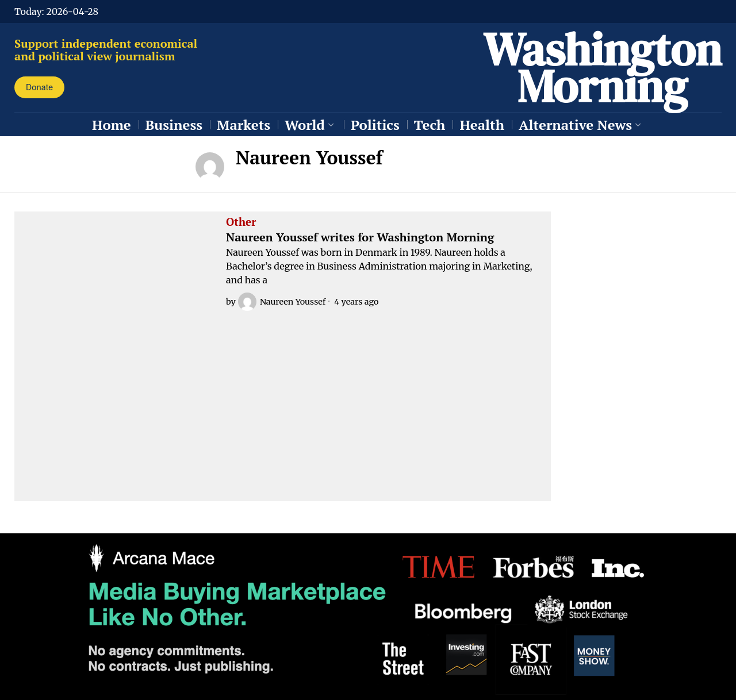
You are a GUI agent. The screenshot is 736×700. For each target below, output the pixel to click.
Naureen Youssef (282, 302)
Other (241, 222)
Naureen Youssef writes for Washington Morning (360, 237)
